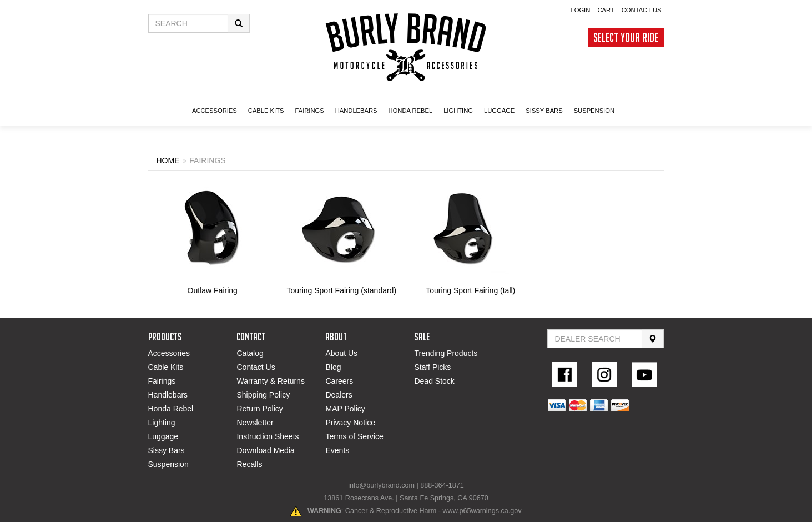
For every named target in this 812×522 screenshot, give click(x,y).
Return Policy (259, 409)
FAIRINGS (309, 111)
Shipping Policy (263, 395)
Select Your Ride (626, 37)
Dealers (339, 395)
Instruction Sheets (268, 436)
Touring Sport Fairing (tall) (470, 290)
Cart (606, 10)
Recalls (249, 464)
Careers (339, 381)
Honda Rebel (171, 409)
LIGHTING (458, 111)
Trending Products (446, 353)
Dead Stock (434, 381)
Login (580, 10)
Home (168, 160)
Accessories (169, 353)
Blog (333, 367)
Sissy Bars (167, 450)
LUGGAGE (499, 111)
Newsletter (255, 423)
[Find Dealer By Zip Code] (595, 339)
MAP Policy (345, 409)
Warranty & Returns (270, 381)
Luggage (163, 436)
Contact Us (642, 10)
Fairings (162, 381)
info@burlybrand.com (381, 485)
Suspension (168, 464)
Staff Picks (432, 367)
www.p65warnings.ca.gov (482, 511)
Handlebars (356, 111)
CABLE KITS (266, 111)
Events (337, 450)
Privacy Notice (350, 423)
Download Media (265, 450)
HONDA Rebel (411, 111)
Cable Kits (166, 367)
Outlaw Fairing (213, 290)
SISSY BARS (544, 111)
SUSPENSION (594, 111)
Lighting (162, 423)
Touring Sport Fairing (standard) (341, 290)
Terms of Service (354, 436)
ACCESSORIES (215, 111)
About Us (341, 353)
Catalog (250, 353)
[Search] (653, 339)
